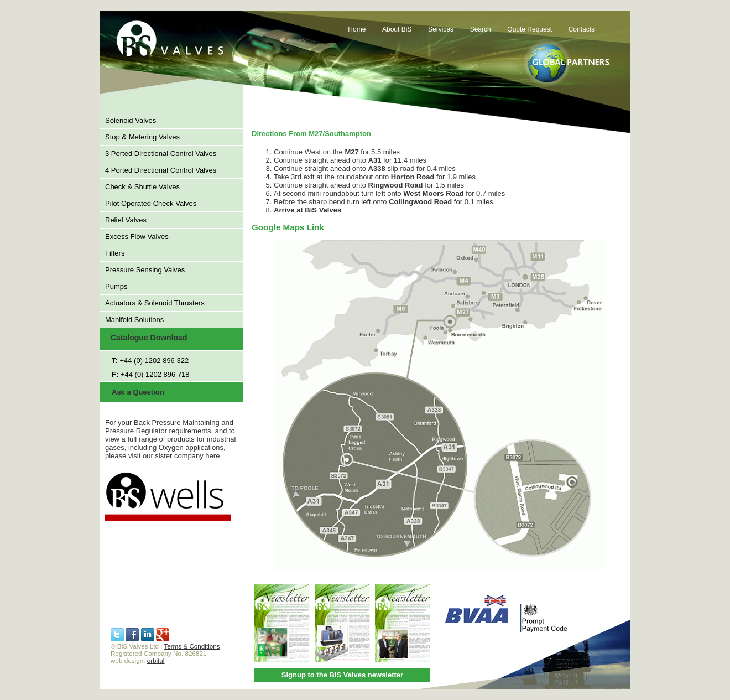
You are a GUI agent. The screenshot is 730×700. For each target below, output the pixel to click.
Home (357, 29)
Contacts (582, 29)
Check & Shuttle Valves (142, 187)
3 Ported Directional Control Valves (161, 154)
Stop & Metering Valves (142, 137)
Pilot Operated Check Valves (151, 203)
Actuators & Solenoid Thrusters (155, 303)
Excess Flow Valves (137, 237)
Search (481, 29)
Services (441, 29)
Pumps (116, 286)
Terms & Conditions (192, 646)
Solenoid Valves (131, 120)
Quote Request (530, 29)
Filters (115, 253)
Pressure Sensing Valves (145, 270)
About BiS (397, 29)
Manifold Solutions (134, 320)
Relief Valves (126, 220)
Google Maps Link (288, 227)
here (212, 456)
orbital (156, 660)
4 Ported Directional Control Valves (161, 170)
